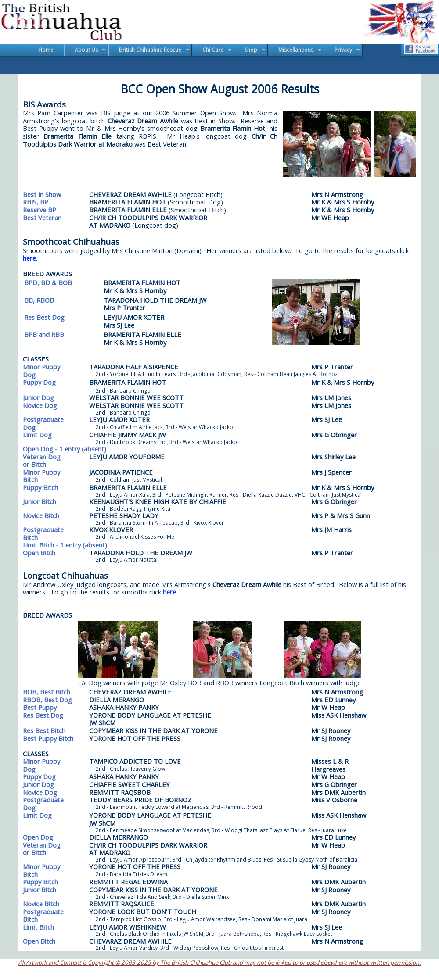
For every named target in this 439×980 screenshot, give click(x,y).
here (29, 258)
